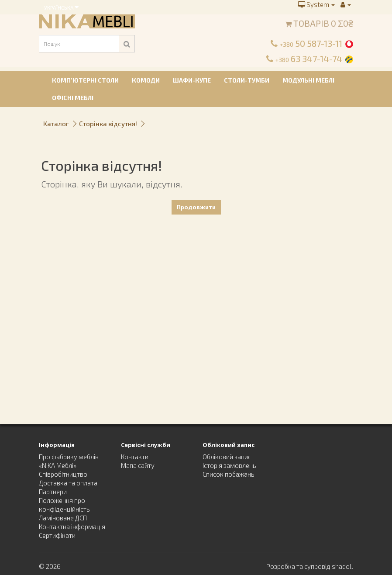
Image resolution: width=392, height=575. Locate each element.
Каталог (56, 124)
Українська (61, 7)
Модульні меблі (308, 80)
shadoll (342, 566)
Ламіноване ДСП (63, 518)
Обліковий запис (227, 457)
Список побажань (229, 474)
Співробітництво (63, 474)
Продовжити (196, 207)
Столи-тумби (247, 80)
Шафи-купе (192, 80)
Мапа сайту (138, 465)
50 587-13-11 (311, 43)
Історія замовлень (229, 465)
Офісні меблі (73, 98)
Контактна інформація (72, 527)
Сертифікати (57, 535)
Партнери (53, 492)
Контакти (135, 457)
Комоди (146, 80)
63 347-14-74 (309, 59)
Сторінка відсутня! (108, 124)
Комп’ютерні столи (85, 80)
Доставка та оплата (68, 483)
